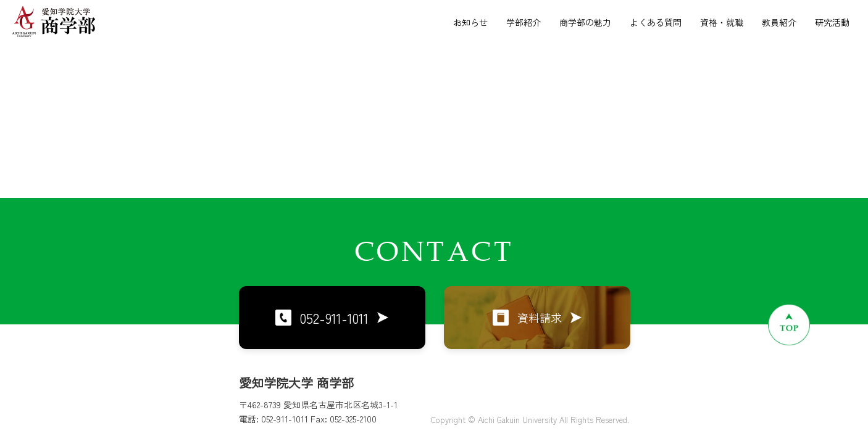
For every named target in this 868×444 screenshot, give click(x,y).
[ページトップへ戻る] (789, 324)
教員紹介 (779, 22)
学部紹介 (524, 22)
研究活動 (832, 22)
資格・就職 (722, 22)
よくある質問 (656, 22)
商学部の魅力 (585, 22)
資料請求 (537, 318)
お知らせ (470, 22)
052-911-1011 (332, 318)
